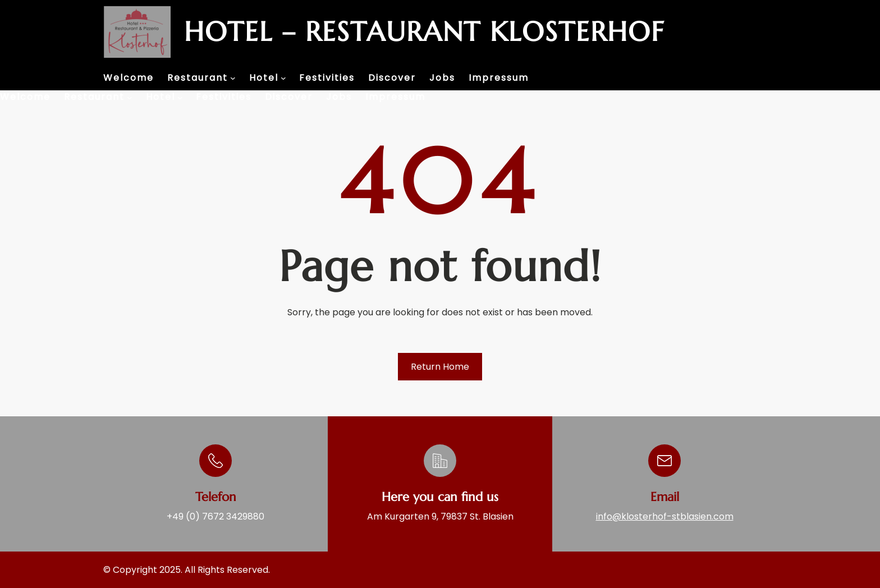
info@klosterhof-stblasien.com (665, 516)
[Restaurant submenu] (233, 78)
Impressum (499, 78)
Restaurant (198, 78)
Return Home (440, 367)
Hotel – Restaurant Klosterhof (424, 32)
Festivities (327, 78)
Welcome (129, 78)
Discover (392, 78)
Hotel (264, 78)
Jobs (442, 78)
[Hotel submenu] (283, 78)
